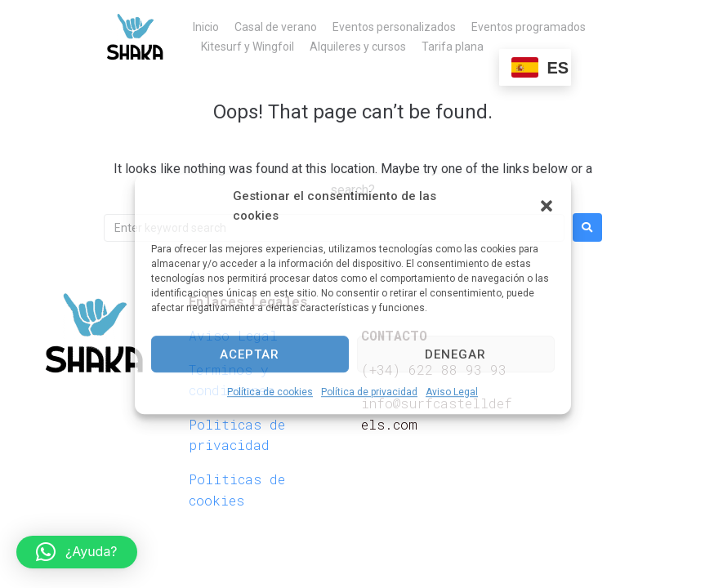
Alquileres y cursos (358, 47)
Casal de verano (276, 27)
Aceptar (250, 354)
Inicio (206, 27)
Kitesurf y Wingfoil (248, 47)
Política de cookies (270, 392)
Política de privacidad (369, 392)
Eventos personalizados (394, 27)
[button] (547, 206)
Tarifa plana (453, 47)
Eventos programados (529, 27)
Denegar (455, 354)
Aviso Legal (452, 392)
